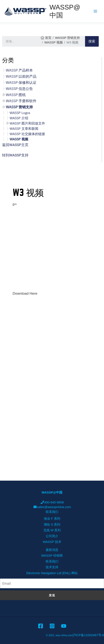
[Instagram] (52, 626)
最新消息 (52, 550)
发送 (52, 595)
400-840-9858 (52, 502)
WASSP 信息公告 (19, 89)
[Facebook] (41, 626)
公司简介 (52, 536)
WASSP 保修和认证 (21, 83)
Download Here (25, 294)
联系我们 (52, 512)
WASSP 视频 (53, 42)
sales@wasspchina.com (52, 507)
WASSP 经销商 (52, 555)
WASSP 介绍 (19, 118)
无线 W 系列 (52, 530)
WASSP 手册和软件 (21, 101)
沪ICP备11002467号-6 (88, 635)
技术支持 (52, 567)
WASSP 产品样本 (19, 70)
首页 (48, 38)
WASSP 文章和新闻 (24, 129)
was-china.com (64, 635)
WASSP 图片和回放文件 (27, 123)
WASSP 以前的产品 (21, 76)
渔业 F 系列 (52, 519)
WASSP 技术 (52, 542)
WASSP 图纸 (16, 95)
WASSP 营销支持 (68, 38)
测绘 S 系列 (52, 524)
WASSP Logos (20, 113)
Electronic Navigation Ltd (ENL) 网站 (52, 573)
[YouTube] (64, 626)
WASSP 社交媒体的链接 (27, 134)
